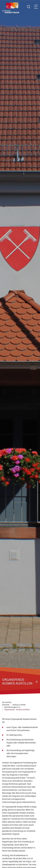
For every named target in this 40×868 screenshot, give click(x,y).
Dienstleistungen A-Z (12, 707)
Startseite (6, 705)
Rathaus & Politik (19, 705)
